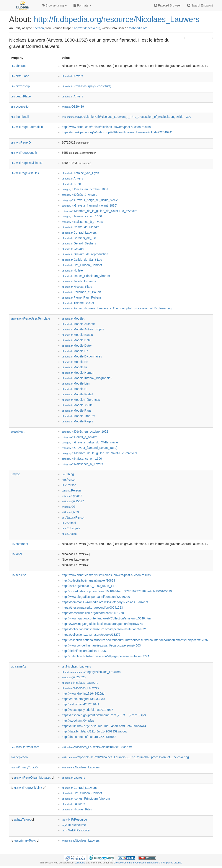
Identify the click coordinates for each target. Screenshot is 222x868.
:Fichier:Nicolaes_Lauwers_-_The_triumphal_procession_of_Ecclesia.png (117, 308)
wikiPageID (21, 142)
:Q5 (69, 507)
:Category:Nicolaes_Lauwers (91, 672)
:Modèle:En (75, 362)
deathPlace (21, 96)
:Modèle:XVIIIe (77, 405)
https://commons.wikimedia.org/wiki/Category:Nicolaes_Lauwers (105, 602)
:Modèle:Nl (74, 389)
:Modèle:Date (76, 340)
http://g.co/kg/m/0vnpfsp (78, 721)
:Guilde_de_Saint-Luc (82, 260)
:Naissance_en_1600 (82, 216)
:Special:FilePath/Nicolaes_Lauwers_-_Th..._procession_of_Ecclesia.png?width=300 (127, 117)
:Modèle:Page (77, 411)
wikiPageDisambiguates (32, 777)
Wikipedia (80, 863)
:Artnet (72, 184)
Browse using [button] (54, 5)
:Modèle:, (73, 318)
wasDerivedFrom (25, 747)
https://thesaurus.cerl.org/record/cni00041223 (92, 608)
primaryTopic (25, 841)
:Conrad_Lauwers (79, 233)
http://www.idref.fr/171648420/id (83, 693)
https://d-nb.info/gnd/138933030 (83, 699)
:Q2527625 (74, 677)
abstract (19, 66)
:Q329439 (73, 107)
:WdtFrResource (76, 830)
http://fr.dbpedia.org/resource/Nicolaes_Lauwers (117, 19)
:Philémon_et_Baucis (82, 292)
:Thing (68, 474)
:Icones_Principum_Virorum (86, 276)
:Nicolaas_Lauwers (80, 688)
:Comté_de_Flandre (81, 227)
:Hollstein (73, 270)
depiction (19, 757)
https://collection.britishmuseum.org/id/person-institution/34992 (104, 629)
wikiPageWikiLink (25, 173)
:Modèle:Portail (77, 394)
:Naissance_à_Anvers (82, 222)
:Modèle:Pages (77, 421)
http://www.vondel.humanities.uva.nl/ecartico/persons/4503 (101, 645)
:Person (69, 480)
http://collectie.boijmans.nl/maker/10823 (88, 580)
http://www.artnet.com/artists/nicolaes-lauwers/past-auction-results (106, 127)
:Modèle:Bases (77, 335)
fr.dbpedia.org (138, 28)
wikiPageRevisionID (27, 163)
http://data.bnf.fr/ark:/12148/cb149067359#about (94, 731)
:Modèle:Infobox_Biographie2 (87, 378)
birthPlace (20, 76)
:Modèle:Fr (74, 367)
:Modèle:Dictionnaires (82, 356)
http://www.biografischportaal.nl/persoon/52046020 (96, 597)
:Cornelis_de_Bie (79, 238)
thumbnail (20, 117)
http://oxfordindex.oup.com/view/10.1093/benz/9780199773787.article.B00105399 (117, 591)
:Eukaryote (71, 528)
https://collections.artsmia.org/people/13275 (91, 635)
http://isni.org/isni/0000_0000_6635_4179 (90, 586)
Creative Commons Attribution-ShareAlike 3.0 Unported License (148, 863)
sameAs (18, 666)
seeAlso (19, 575)
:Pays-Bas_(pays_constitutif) (87, 86)
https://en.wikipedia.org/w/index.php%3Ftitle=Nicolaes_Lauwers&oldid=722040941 (117, 132)
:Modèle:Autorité (78, 324)
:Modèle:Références (81, 400)
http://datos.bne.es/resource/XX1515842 (89, 737)
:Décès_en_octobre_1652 (85, 189)
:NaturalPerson (73, 517)
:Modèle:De (75, 351)
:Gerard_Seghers (79, 243)
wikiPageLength (24, 153)
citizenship (20, 86)
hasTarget (22, 820)
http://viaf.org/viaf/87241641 (81, 704)
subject (18, 432)
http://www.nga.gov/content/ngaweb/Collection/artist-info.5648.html (107, 618)
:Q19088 (72, 496)
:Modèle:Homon (78, 373)
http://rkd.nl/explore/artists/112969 (85, 651)
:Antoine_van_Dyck (80, 173)
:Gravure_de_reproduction (85, 254)
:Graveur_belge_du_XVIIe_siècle (90, 200)
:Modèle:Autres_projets (83, 329)
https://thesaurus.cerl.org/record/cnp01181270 (93, 613)
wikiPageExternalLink (28, 127)
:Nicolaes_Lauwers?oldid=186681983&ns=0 (98, 747)
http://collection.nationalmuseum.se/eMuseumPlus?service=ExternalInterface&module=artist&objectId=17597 (135, 640)
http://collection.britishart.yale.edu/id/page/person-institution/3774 (105, 656)
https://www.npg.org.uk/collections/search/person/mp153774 (102, 624)
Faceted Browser (168, 5)
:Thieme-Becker (78, 303)
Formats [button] (82, 5)
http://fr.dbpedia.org (87, 28)
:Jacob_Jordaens (79, 281)
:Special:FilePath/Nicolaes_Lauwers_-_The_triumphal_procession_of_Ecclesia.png (125, 757)
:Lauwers (73, 777)
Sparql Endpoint (200, 5)
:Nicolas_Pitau (77, 287)
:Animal (69, 523)
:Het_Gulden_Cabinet (82, 265)
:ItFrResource (74, 825)
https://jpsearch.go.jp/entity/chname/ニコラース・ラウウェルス (104, 715)
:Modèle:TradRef (78, 416)
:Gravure (73, 249)
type (16, 474)
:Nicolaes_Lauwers (76, 666)
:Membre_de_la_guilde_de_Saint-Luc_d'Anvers (100, 211)
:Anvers (72, 76)
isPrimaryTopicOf (25, 767)
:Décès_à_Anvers (80, 195)
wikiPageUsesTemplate (30, 318)
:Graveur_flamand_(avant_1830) (90, 205)
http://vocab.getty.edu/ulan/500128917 (87, 710)
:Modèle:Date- (77, 346)
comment (19, 544)
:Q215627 (73, 501)
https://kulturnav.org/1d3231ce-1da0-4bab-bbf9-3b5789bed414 (104, 726)
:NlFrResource (74, 820)
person (39, 28)
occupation (21, 107)
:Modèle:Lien (76, 383)
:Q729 (70, 512)
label (16, 554)
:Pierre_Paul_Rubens (82, 297)
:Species (70, 534)
